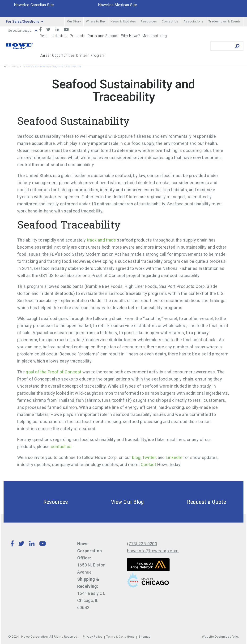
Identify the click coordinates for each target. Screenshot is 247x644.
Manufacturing (155, 36)
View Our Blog (116, 502)
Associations (194, 21)
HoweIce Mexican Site (117, 5)
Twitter (149, 457)
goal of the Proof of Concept (53, 372)
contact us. (62, 447)
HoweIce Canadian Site (34, 5)
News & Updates (123, 21)
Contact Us (170, 21)
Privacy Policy (93, 637)
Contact (149, 465)
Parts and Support (103, 36)
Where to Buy (96, 21)
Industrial (60, 36)
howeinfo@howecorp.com (153, 551)
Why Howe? (131, 36)
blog (136, 457)
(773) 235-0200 (142, 544)
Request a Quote (195, 502)
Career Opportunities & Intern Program (72, 55)
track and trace (101, 240)
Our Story (74, 21)
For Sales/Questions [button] (25, 22)
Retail (45, 36)
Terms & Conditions (120, 637)
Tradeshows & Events (225, 21)
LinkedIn (174, 457)
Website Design (213, 637)
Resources (149, 21)
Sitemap (145, 637)
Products (78, 36)
